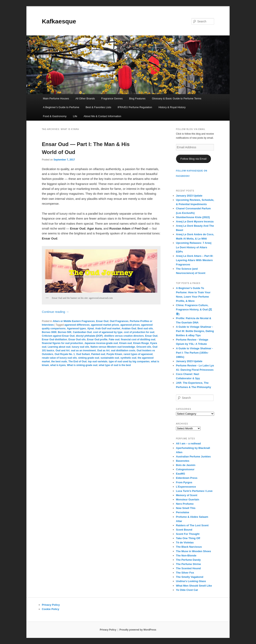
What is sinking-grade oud (82, 365)
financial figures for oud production (62, 343)
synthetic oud (128, 358)
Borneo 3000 (49, 332)
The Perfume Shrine (188, 564)
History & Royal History (172, 107)
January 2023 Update (189, 196)
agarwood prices (130, 325)
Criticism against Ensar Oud (58, 336)
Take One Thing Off (188, 538)
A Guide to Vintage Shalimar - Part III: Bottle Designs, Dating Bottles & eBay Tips (195, 331)
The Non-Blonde (186, 556)
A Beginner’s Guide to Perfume (61, 107)
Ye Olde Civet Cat (187, 590)
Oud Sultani (83, 354)
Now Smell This (186, 508)
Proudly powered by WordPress (138, 630)
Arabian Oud (129, 329)
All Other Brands (85, 98)
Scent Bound (184, 530)
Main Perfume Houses (56, 98)
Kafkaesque (59, 21)
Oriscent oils (144, 347)
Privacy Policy (51, 605)
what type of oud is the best (115, 365)
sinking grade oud (89, 358)
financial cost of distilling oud (138, 340)
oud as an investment (83, 351)
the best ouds (59, 362)
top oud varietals (98, 362)
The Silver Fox (185, 573)
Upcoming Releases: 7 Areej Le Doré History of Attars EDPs (194, 247)
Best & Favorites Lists (98, 107)
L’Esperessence (186, 487)
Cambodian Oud (82, 332)
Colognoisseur (185, 469)
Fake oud (114, 340)
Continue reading (55, 312)
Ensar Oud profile (97, 340)
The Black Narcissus (189, 547)
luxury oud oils (80, 347)
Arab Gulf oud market (108, 329)
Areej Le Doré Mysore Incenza (195, 221)
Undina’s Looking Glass (191, 581)
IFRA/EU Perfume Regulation (135, 107)
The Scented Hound (188, 568)
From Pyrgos (184, 482)
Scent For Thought (188, 534)
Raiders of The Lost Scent (192, 525)
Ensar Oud (102, 321)
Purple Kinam (114, 354)
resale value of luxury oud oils (59, 358)
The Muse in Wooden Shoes (193, 551)
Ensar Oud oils (77, 340)
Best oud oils (145, 329)
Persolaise (183, 512)
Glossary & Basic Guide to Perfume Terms (177, 98)
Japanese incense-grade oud (101, 343)
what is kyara (58, 365)
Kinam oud (126, 343)
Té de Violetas (185, 542)
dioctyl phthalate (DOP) (89, 336)
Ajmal (91, 329)
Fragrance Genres (112, 98)
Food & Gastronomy (55, 116)
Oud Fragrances (119, 321)
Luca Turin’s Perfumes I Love (194, 491)
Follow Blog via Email (193, 159)
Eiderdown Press (187, 478)
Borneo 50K (65, 332)
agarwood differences (77, 325)
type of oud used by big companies (129, 362)
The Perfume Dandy (188, 560)
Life (75, 116)
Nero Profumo (185, 504)
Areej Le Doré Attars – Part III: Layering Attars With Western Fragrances (195, 260)
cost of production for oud (139, 332)
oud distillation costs (123, 351)
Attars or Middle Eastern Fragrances (74, 321)
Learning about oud (59, 347)
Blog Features (137, 98)
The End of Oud (78, 362)
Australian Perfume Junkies (193, 457)
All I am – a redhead (188, 443)
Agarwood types (76, 329)
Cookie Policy (50, 609)
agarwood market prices (105, 325)
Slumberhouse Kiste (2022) (193, 217)
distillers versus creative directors (124, 336)
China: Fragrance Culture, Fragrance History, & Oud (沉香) (194, 309)
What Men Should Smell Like (194, 586)
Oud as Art (103, 351)
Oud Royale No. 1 (65, 354)
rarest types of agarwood (138, 354)
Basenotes (183, 461)
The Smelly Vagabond (190, 577)
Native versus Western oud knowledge (113, 347)
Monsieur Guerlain (188, 499)
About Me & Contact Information (102, 116)
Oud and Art (62, 351)
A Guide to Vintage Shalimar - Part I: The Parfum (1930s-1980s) (194, 353)
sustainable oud (110, 358)
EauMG (181, 474)
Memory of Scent (187, 495)
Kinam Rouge (141, 343)
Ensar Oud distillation (54, 340)
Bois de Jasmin (186, 465)
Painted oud (98, 354)
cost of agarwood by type (108, 332)
